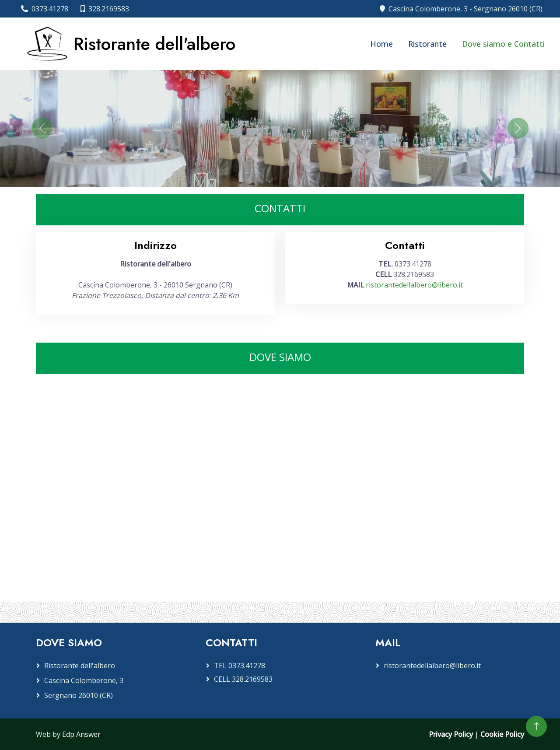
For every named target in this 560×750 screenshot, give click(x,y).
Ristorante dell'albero (80, 666)
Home (381, 44)
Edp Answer (81, 734)
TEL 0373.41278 (240, 666)
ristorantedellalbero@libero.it (414, 285)
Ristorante (427, 44)
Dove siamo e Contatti (503, 44)
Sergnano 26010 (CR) (79, 695)
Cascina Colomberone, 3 (84, 680)
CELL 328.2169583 (243, 679)
